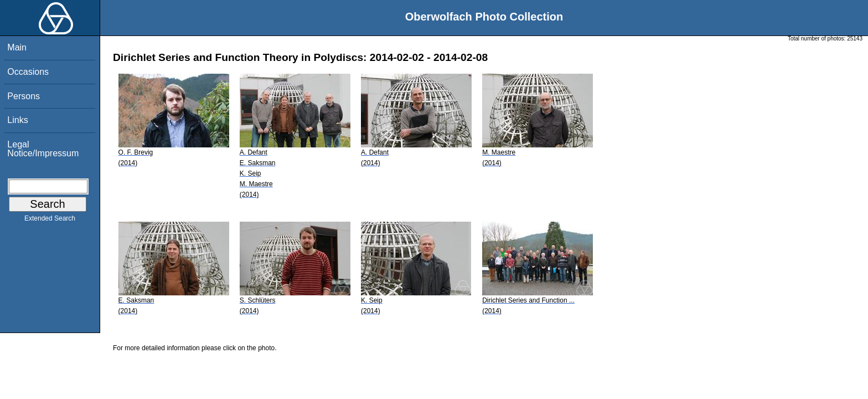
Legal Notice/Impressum (43, 149)
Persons (24, 96)
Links (17, 120)
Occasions (28, 72)
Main (17, 47)
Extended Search (50, 221)
